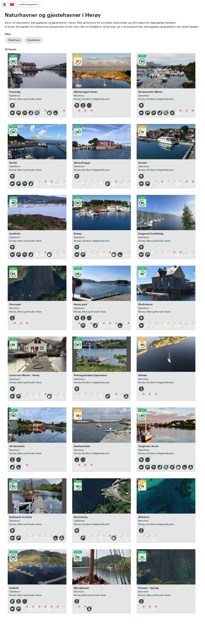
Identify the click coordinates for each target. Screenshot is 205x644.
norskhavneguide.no (28, 4)
